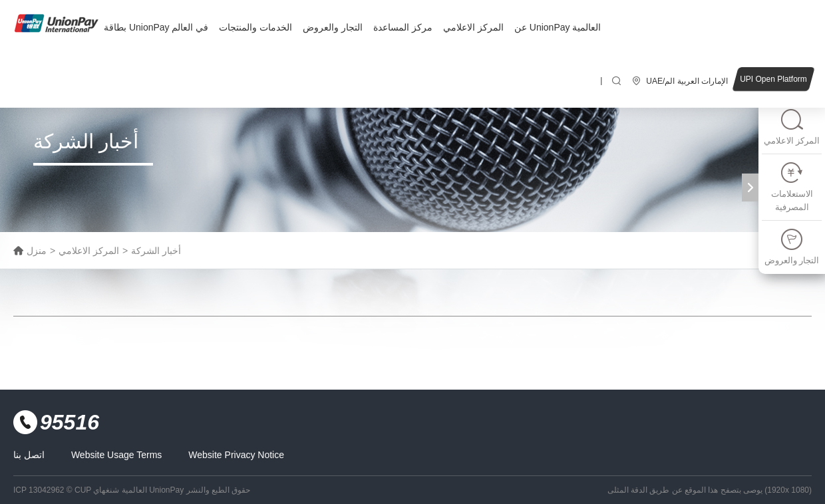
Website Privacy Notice (236, 455)
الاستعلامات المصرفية (792, 187)
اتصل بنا (29, 455)
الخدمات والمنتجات (255, 27)
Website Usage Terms (116, 455)
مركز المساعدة (403, 27)
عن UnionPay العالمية (558, 27)
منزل (37, 251)
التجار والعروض (333, 27)
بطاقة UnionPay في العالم (156, 27)
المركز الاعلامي (473, 27)
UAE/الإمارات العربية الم (687, 81)
